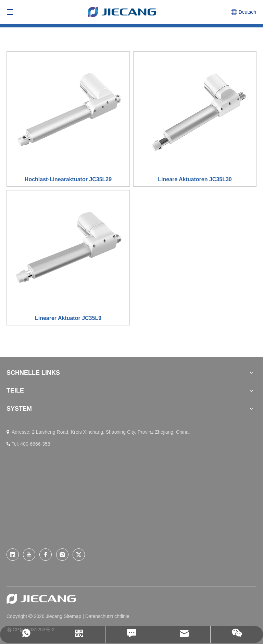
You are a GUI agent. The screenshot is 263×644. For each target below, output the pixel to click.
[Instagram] (62, 555)
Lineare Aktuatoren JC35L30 (195, 179)
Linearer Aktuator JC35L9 (68, 318)
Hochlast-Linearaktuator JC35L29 (68, 179)
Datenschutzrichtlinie (107, 616)
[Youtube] (29, 555)
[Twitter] (79, 555)
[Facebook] (46, 555)
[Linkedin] (13, 555)
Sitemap (73, 616)
